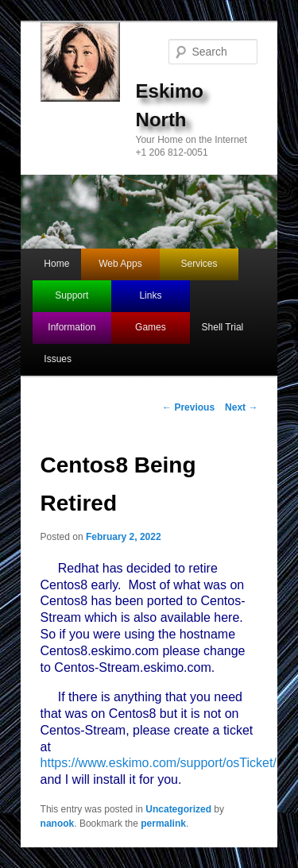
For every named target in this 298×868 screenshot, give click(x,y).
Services (199, 264)
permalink (163, 824)
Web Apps (120, 264)
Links (150, 295)
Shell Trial (223, 327)
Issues (58, 359)
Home (56, 264)
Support (72, 295)
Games (151, 327)
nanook (58, 824)
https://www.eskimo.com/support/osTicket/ (159, 763)
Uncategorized (178, 809)
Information (72, 327)
